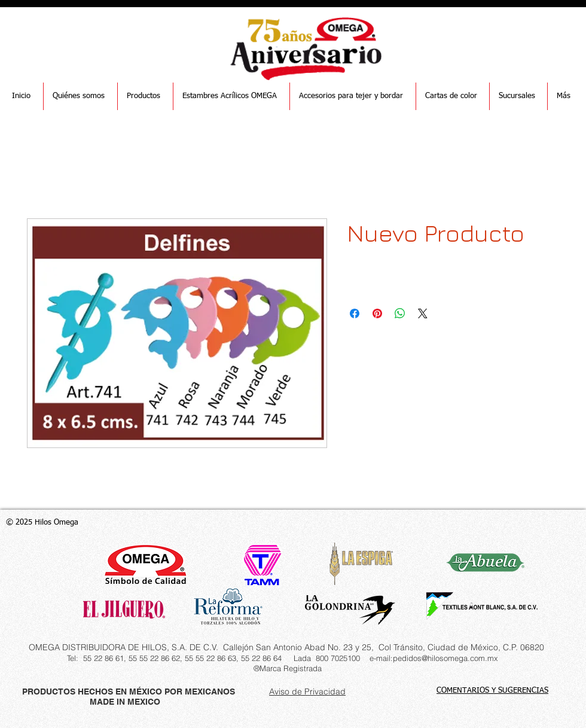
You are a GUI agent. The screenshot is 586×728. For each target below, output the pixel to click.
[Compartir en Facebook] (355, 313)
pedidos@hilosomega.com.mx (445, 658)
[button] (145, 96)
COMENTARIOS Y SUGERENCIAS (492, 691)
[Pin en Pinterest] (377, 313)
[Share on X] (423, 313)
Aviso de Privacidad (307, 692)
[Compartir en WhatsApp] (400, 313)
